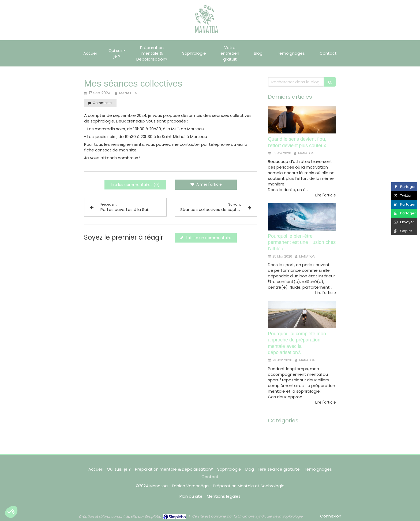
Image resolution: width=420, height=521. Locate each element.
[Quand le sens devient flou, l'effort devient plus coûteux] (302, 120)
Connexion (331, 516)
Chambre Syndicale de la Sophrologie (270, 516)
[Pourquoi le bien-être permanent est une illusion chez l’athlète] (302, 217)
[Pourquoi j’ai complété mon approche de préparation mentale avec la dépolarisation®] (302, 314)
